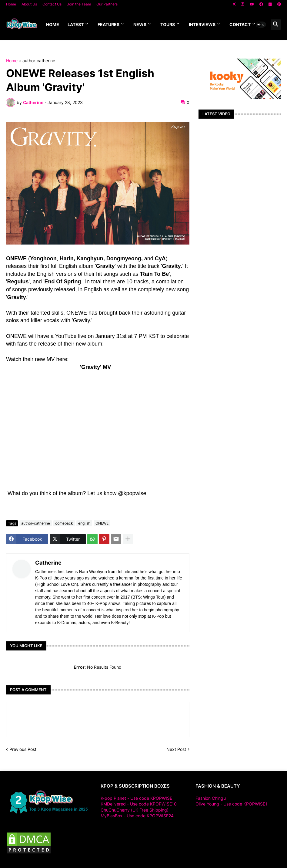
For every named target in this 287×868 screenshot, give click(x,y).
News (140, 24)
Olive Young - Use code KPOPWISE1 (231, 804)
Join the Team (79, 4)
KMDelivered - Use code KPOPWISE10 (139, 804)
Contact (240, 24)
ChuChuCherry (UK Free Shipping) (135, 810)
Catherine (48, 563)
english (84, 523)
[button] (261, 25)
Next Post (176, 749)
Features (108, 24)
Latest (76, 24)
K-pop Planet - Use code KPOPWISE (136, 798)
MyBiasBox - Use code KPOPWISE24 (137, 816)
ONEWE (102, 523)
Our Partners (107, 4)
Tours (168, 24)
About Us (29, 4)
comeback (64, 523)
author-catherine (39, 61)
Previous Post (23, 749)
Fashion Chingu (211, 798)
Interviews (202, 24)
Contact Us (52, 4)
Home (11, 4)
